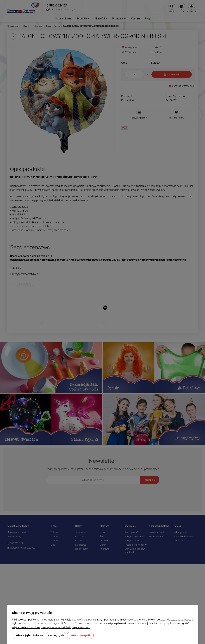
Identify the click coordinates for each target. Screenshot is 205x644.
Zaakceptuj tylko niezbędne (29, 635)
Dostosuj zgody (56, 635)
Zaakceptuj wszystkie (80, 635)
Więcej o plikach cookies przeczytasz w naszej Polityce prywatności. (51, 627)
